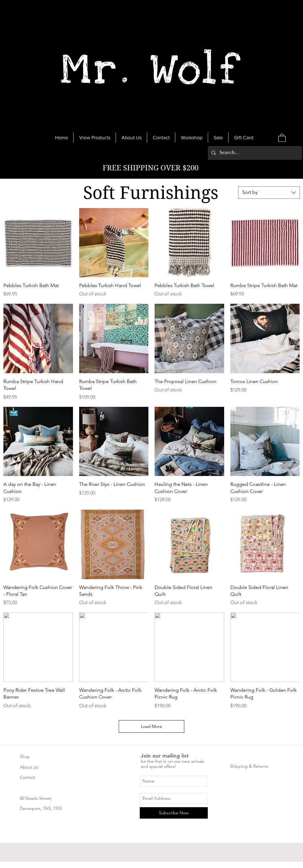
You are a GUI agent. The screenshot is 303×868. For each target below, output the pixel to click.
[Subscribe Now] (174, 813)
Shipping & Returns (249, 766)
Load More (151, 726)
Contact (28, 777)
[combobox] (269, 193)
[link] (282, 138)
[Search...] (254, 153)
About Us (29, 767)
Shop (25, 757)
